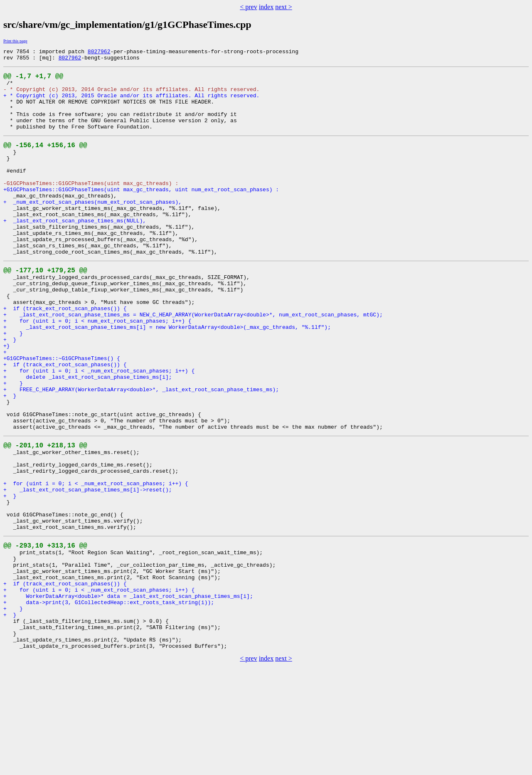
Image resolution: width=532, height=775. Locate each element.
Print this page (15, 41)
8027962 (99, 52)
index (266, 7)
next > (284, 7)
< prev (248, 7)
